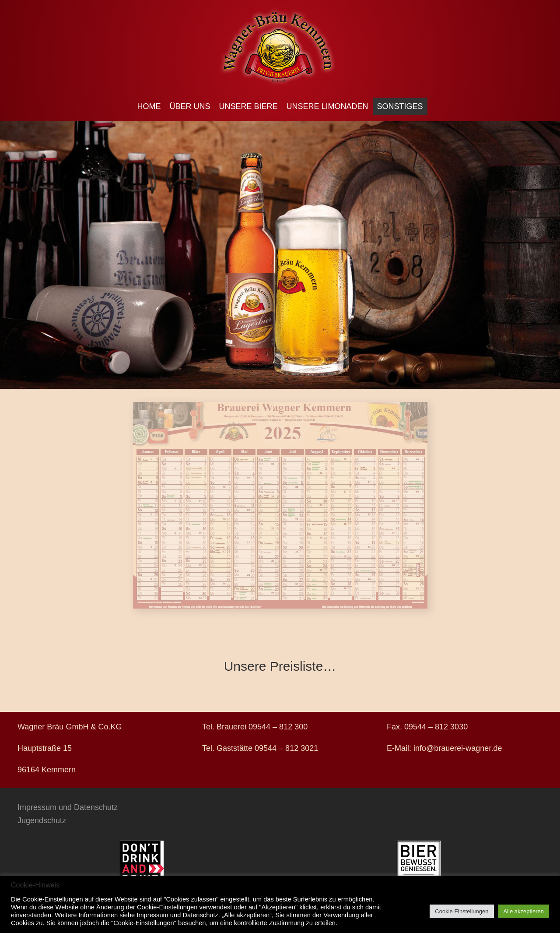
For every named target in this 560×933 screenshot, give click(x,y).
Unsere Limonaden (327, 106)
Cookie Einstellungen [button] (462, 911)
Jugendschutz (42, 820)
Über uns (190, 106)
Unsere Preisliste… (280, 666)
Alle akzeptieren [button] (524, 911)
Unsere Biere (248, 106)
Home (149, 106)
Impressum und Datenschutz (68, 807)
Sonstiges (400, 106)
